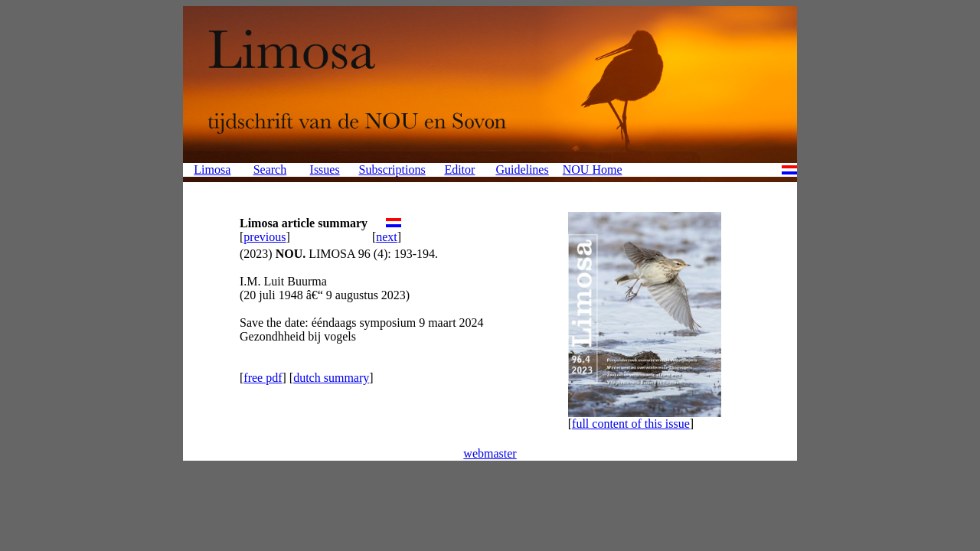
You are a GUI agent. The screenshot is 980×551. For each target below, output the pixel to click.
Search (270, 170)
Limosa (212, 170)
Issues (325, 170)
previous (265, 237)
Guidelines (522, 170)
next (387, 237)
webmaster (490, 453)
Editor (459, 170)
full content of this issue (631, 424)
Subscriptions (392, 170)
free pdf (263, 378)
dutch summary (331, 378)
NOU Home (593, 170)
